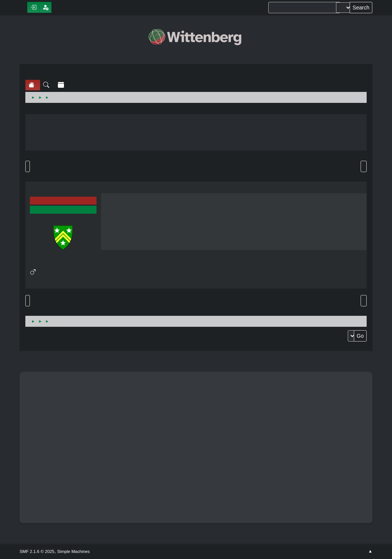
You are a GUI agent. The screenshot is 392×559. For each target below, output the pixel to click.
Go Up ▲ (370, 551)
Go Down (28, 166)
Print (364, 166)
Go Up (28, 301)
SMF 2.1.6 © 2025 (37, 551)
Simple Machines (73, 551)
